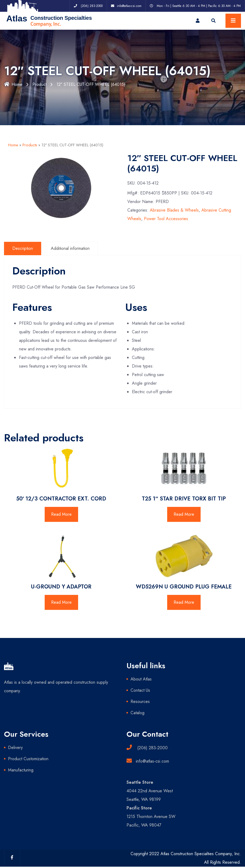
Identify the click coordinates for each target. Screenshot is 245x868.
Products (30, 145)
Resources (140, 701)
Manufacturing (21, 770)
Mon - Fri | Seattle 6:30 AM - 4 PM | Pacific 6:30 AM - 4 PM (199, 6)
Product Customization (28, 759)
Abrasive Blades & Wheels (174, 210)
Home (13, 84)
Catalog (137, 713)
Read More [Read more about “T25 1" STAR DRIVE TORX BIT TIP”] (184, 514)
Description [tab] (23, 248)
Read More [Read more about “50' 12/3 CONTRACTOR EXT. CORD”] (61, 514)
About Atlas (141, 679)
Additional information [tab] (70, 248)
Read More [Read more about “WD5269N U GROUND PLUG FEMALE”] (184, 602)
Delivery (15, 747)
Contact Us (140, 690)
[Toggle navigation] (233, 21)
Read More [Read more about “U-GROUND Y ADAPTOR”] (61, 602)
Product (39, 84)
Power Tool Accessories (166, 219)
